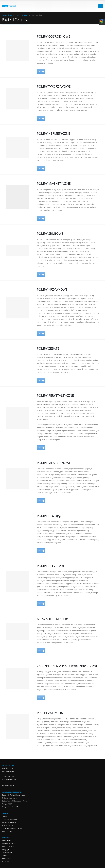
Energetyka (6, 850)
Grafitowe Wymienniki (10, 819)
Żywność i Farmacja (9, 844)
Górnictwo (6, 861)
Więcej (41, 71)
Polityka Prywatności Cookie (12, 807)
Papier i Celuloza (8, 847)
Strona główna (7, 15)
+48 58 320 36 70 (8, 786)
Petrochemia (7, 859)
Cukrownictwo (7, 853)
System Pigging (7, 825)
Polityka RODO (7, 804)
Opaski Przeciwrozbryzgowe (12, 828)
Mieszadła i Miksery (9, 822)
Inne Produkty (7, 831)
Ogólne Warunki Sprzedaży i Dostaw (15, 801)
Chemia (5, 856)
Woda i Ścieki (7, 841)
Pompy (4, 816)
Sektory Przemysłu (22, 15)
